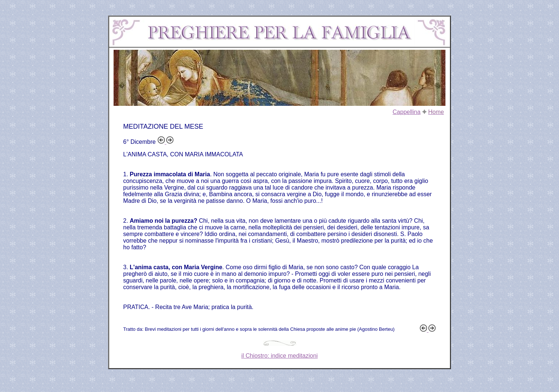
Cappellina (407, 112)
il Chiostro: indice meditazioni (279, 356)
